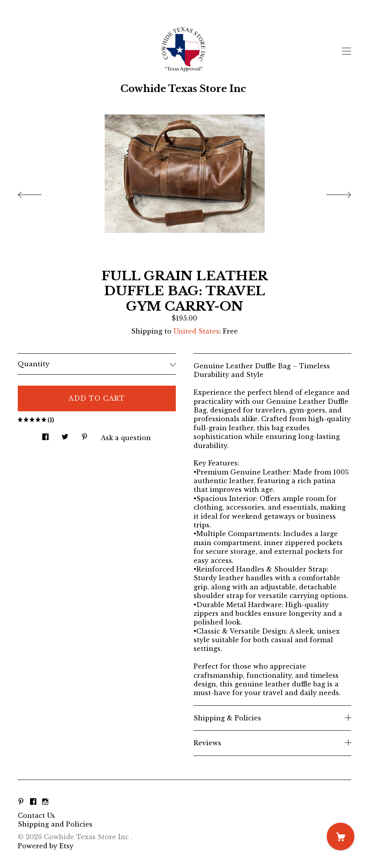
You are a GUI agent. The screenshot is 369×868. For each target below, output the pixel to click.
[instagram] (45, 802)
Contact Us (36, 816)
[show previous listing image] (38, 193)
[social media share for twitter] (65, 434)
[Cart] (341, 836)
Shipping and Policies (55, 824)
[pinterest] (21, 802)
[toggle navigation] (346, 51)
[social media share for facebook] (45, 434)
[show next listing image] (331, 193)
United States (196, 331)
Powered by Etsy (46, 846)
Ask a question (126, 438)
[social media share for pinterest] (85, 434)
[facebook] (33, 802)
